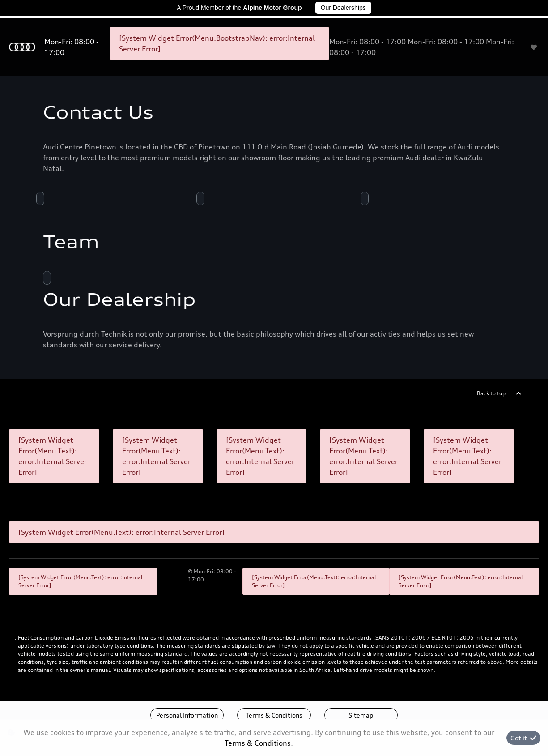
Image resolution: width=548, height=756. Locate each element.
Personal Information (187, 715)
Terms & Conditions (274, 715)
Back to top (491, 393)
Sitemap (361, 715)
